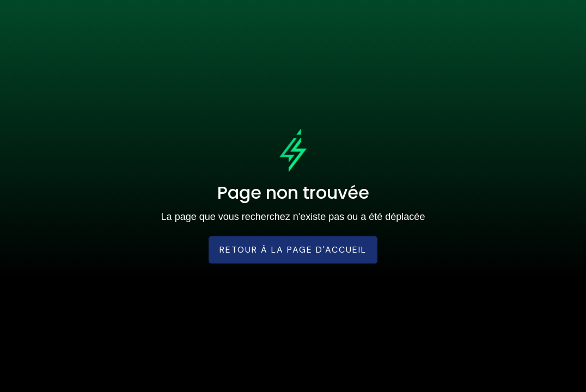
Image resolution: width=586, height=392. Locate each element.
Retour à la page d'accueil (293, 250)
